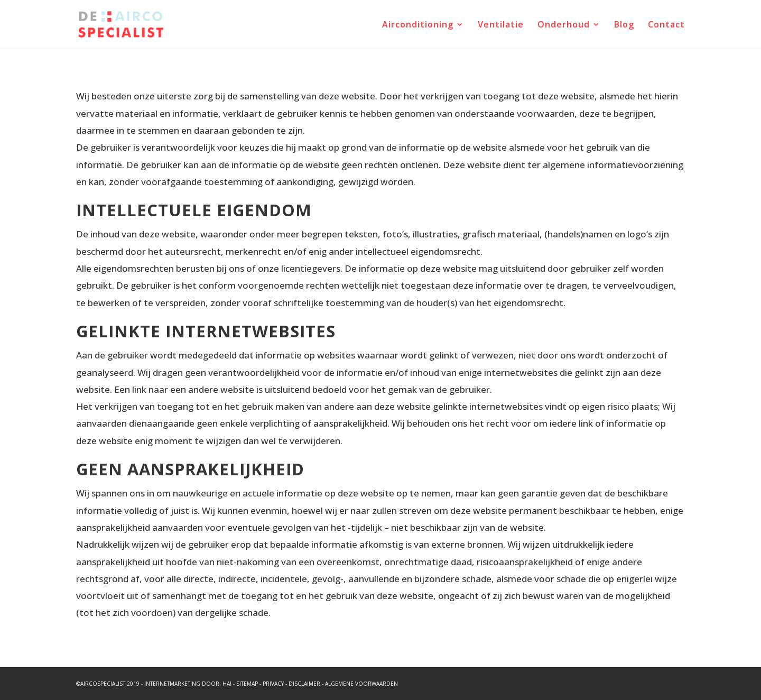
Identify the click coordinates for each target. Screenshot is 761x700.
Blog (624, 25)
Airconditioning (418, 25)
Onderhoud (564, 25)
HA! (227, 684)
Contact (666, 25)
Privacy (273, 684)
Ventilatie (501, 25)
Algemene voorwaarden (361, 684)
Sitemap (247, 684)
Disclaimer (304, 684)
